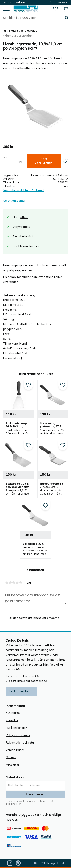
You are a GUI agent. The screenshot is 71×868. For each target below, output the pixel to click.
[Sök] (67, 18)
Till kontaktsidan (21, 691)
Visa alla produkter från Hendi (24, 190)
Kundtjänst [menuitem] (13, 713)
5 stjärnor (20, 583)
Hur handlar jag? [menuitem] (16, 728)
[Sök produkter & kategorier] (33, 18)
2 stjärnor (10, 583)
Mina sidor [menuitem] (12, 765)
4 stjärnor (17, 583)
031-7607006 (29, 676)
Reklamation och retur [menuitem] (20, 742)
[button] (6, 9)
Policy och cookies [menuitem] (18, 735)
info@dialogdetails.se (32, 681)
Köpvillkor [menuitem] (12, 720)
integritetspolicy (13, 804)
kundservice (31, 246)
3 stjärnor (14, 583)
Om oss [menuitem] (11, 757)
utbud (24, 217)
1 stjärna (7, 583)
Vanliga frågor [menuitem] (15, 750)
